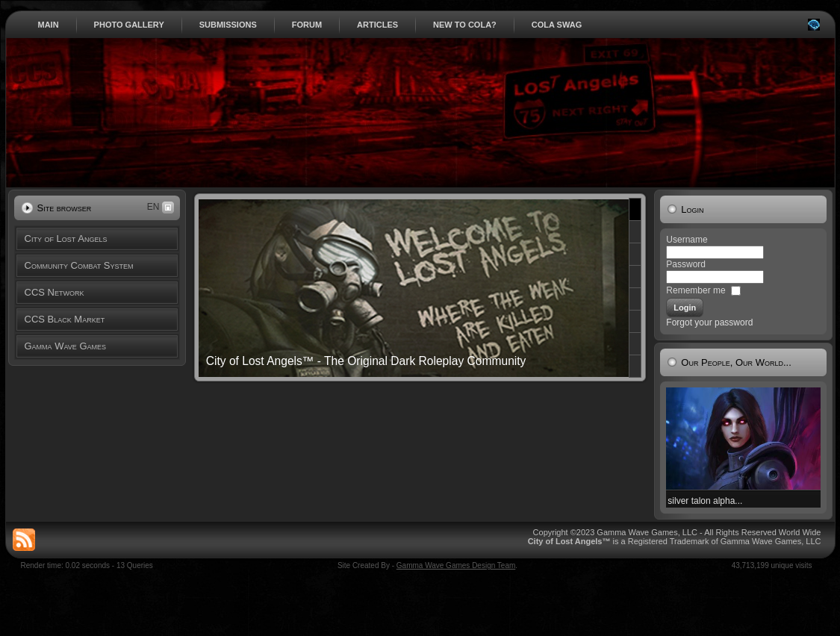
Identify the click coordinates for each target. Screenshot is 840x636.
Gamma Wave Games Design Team (456, 565)
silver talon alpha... (705, 501)
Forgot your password (709, 322)
